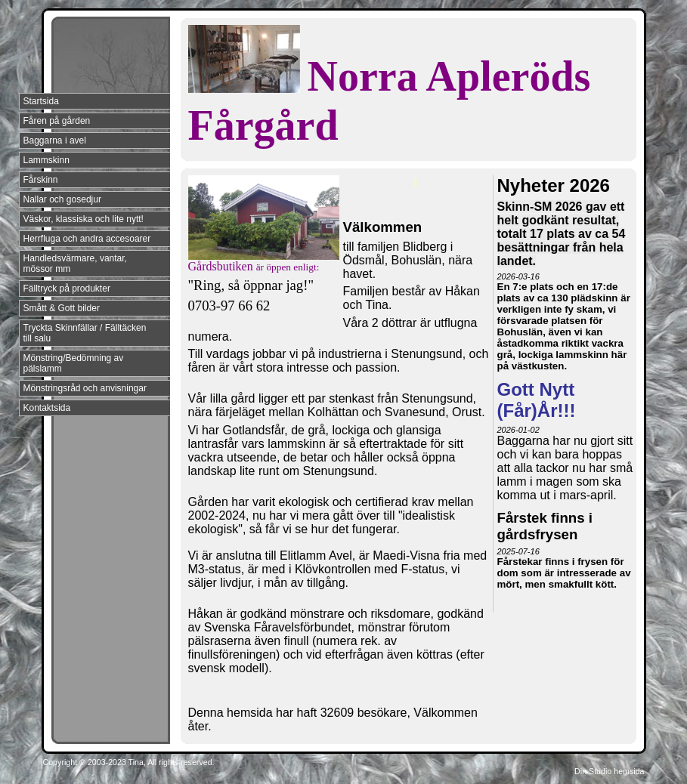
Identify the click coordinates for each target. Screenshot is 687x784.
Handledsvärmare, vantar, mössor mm (75, 264)
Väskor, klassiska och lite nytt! (84, 219)
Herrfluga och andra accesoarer (87, 239)
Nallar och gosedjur (62, 199)
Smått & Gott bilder (62, 308)
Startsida (41, 101)
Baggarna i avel (55, 140)
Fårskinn (41, 180)
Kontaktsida (47, 408)
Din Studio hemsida (609, 771)
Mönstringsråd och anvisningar (85, 388)
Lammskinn (46, 160)
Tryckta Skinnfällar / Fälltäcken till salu (85, 333)
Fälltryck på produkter (67, 289)
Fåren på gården (57, 121)
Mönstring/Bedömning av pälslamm (74, 363)
